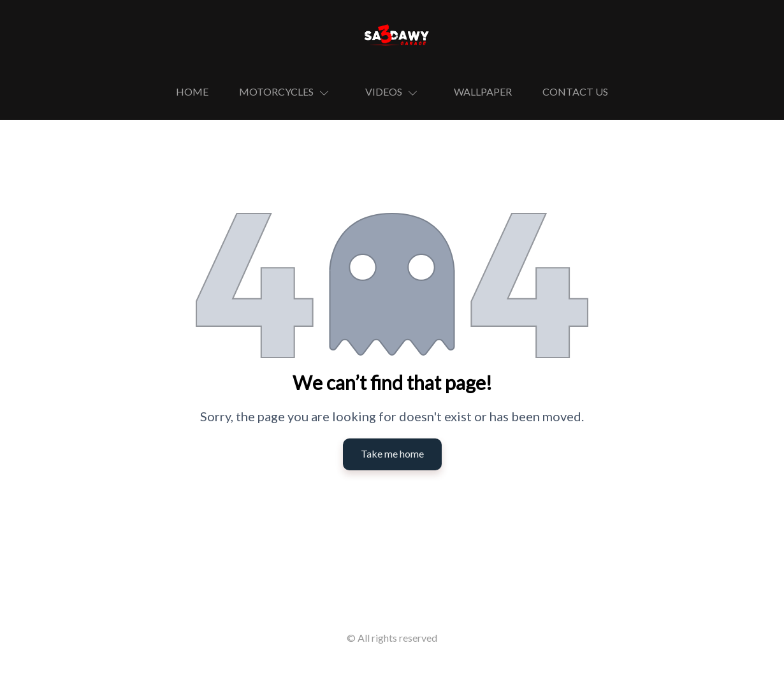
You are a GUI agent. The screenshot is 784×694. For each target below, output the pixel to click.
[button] (287, 92)
